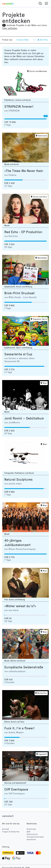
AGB (28, 832)
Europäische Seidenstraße (24, 667)
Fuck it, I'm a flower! (19, 728)
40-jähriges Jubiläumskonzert (17, 543)
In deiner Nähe (23, 40)
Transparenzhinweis (35, 837)
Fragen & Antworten (11, 832)
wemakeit (8, 816)
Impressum (31, 839)
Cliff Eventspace (16, 789)
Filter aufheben (10, 28)
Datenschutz (32, 834)
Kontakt (6, 829)
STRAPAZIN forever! (19, 107)
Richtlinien (31, 829)
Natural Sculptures (18, 479)
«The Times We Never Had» (24, 171)
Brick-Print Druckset (20, 293)
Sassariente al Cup (18, 354)
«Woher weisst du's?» (20, 606)
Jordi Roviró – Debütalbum (24, 418)
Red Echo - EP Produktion (23, 232)
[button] (40, 4)
